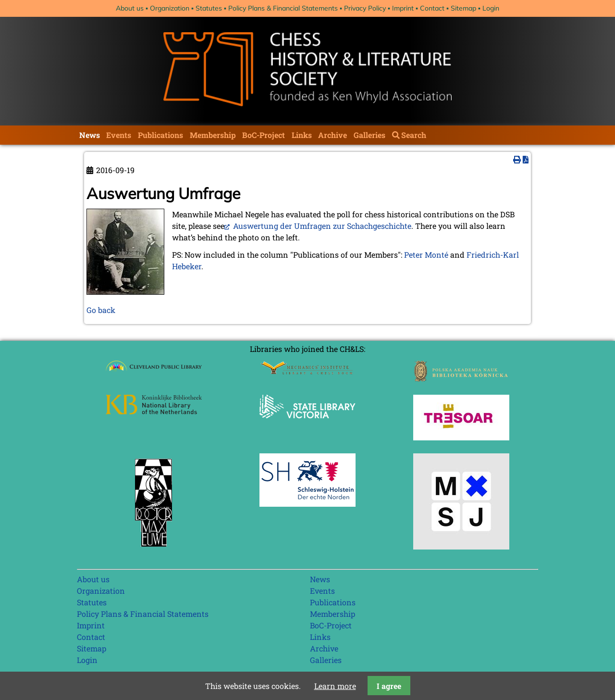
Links (302, 135)
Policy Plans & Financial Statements (283, 8)
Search (414, 135)
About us (130, 8)
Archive (332, 135)
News (90, 135)
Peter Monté (426, 255)
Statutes (209, 8)
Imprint (403, 8)
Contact (432, 8)
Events (119, 135)
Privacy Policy (365, 8)
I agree (389, 686)
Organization (170, 8)
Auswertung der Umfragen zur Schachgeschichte (321, 226)
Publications (160, 135)
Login (491, 8)
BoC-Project (264, 135)
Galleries (369, 135)
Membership (213, 135)
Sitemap (463, 8)
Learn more (335, 686)
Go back (101, 310)
